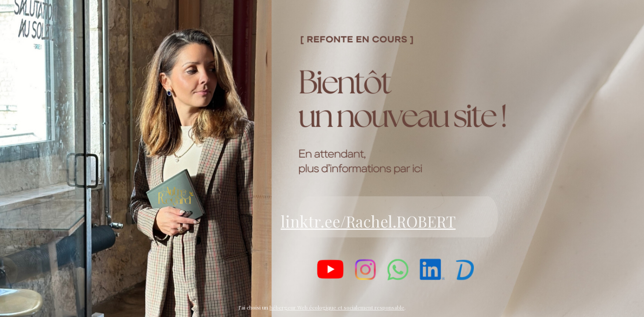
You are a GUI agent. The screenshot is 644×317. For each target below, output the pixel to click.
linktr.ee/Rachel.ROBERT (368, 221)
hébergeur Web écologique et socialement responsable (337, 307)
